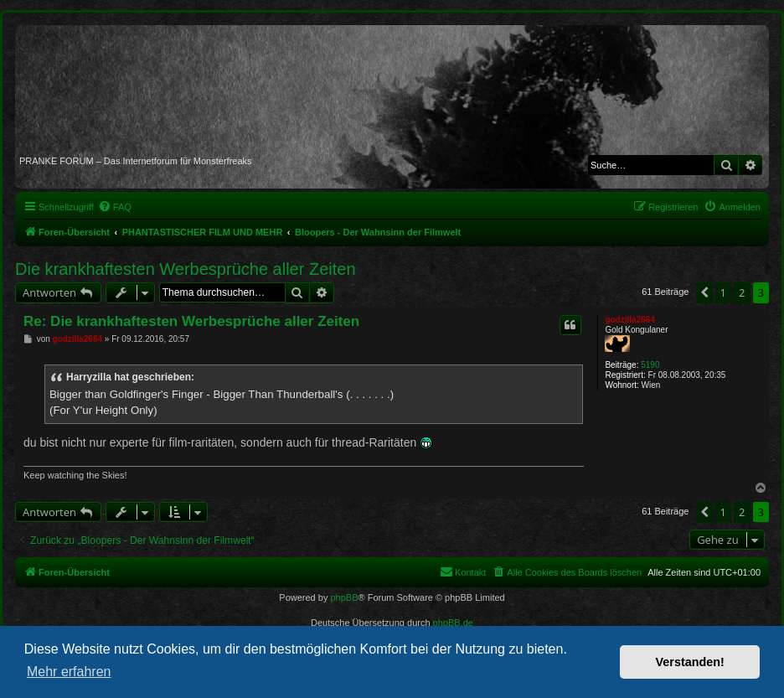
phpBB (344, 597)
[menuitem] (115, 207)
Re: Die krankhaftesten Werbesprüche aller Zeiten (191, 321)
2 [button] (742, 292)
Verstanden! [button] (690, 662)
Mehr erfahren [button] (69, 672)
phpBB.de (453, 623)
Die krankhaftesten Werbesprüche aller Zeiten (186, 269)
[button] (704, 292)
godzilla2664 (629, 320)
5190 (650, 365)
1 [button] (723, 292)
